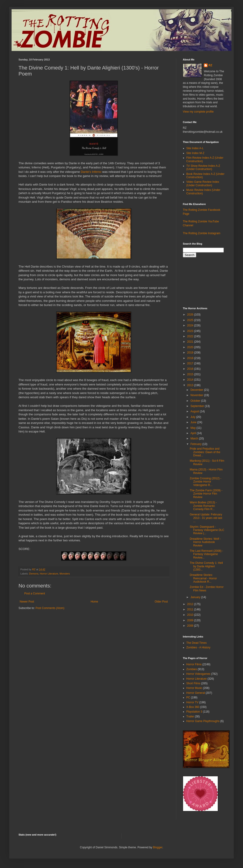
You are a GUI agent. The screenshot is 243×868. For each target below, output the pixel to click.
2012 (191, 604)
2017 (191, 363)
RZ (210, 65)
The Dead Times (196, 643)
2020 (191, 347)
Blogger (158, 847)
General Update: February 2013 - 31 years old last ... (206, 518)
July (193, 417)
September (198, 406)
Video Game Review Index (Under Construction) (203, 183)
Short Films (193, 683)
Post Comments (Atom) (50, 608)
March (195, 439)
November (197, 395)
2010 (191, 615)
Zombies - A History (198, 647)
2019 (191, 353)
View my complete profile (198, 112)
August (195, 411)
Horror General (196, 693)
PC (188, 698)
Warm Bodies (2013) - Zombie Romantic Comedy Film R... (203, 506)
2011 (191, 609)
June (194, 422)
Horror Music (194, 688)
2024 (191, 325)
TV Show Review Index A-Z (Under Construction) (203, 167)
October (196, 401)
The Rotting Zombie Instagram (202, 233)
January (196, 597)
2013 (191, 385)
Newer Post (27, 602)
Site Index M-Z (195, 153)
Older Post (161, 602)
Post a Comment (35, 593)
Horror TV (192, 702)
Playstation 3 (194, 712)
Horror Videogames (198, 674)
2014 (191, 380)
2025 (191, 320)
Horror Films (194, 664)
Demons (34, 574)
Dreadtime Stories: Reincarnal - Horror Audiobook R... (203, 578)
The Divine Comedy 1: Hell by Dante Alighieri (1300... (206, 566)
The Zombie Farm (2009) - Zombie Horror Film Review (206, 494)
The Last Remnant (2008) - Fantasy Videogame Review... (206, 554)
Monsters (65, 574)
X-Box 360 (193, 707)
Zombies (192, 669)
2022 (191, 336)
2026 (191, 315)
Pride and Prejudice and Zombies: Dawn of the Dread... (205, 452)
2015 (191, 374)
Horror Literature (49, 574)
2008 (191, 626)
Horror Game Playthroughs (203, 721)
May (193, 428)
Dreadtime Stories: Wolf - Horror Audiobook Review (205, 542)
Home (94, 602)
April (194, 433)
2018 (191, 358)
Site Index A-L (195, 148)
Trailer (190, 716)
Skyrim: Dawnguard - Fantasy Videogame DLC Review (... (207, 530)
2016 (191, 369)
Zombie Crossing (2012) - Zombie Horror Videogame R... (206, 482)
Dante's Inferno (91, 172)
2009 (191, 620)
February (196, 444)
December (197, 390)
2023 (191, 331)
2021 (191, 342)
